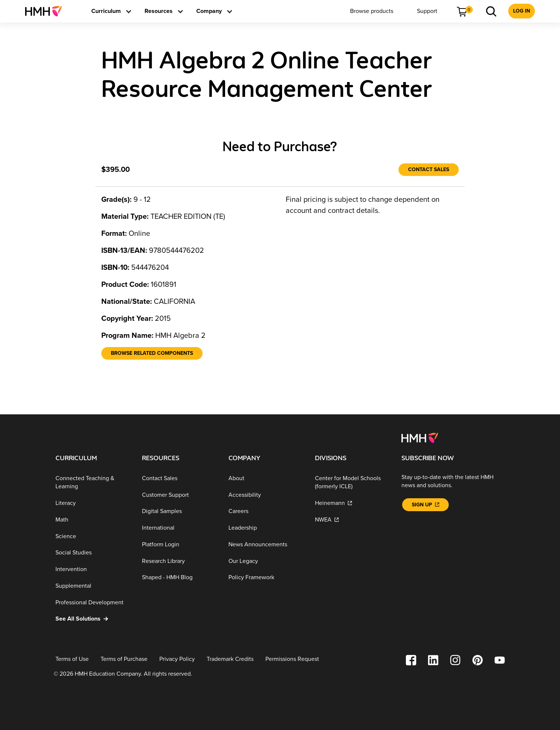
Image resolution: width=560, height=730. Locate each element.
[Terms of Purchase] (124, 659)
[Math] (93, 520)
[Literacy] (93, 503)
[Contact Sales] (429, 170)
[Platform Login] (179, 545)
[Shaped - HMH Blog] (179, 578)
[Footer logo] (420, 437)
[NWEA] (352, 520)
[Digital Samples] (179, 511)
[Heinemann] (352, 503)
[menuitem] (46, 11)
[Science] (93, 536)
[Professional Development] (93, 602)
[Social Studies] (93, 553)
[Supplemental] (93, 586)
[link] (46, 11)
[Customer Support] (179, 495)
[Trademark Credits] (230, 659)
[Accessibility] (266, 495)
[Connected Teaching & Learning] (93, 483)
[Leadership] (266, 528)
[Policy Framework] (266, 578)
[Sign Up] (425, 505)
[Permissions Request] (292, 659)
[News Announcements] (266, 545)
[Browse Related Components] (152, 353)
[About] (266, 478)
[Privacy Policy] (177, 659)
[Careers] (266, 511)
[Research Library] (179, 561)
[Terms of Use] (72, 659)
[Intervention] (93, 569)
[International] (179, 528)
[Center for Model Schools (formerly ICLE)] (352, 483)
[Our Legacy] (266, 561)
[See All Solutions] (93, 619)
